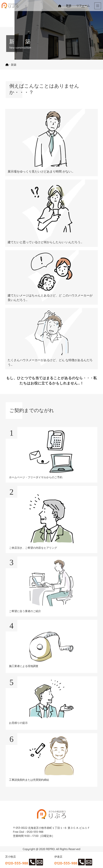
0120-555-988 (17, 863)
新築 (69, 6)
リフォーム (83, 6)
